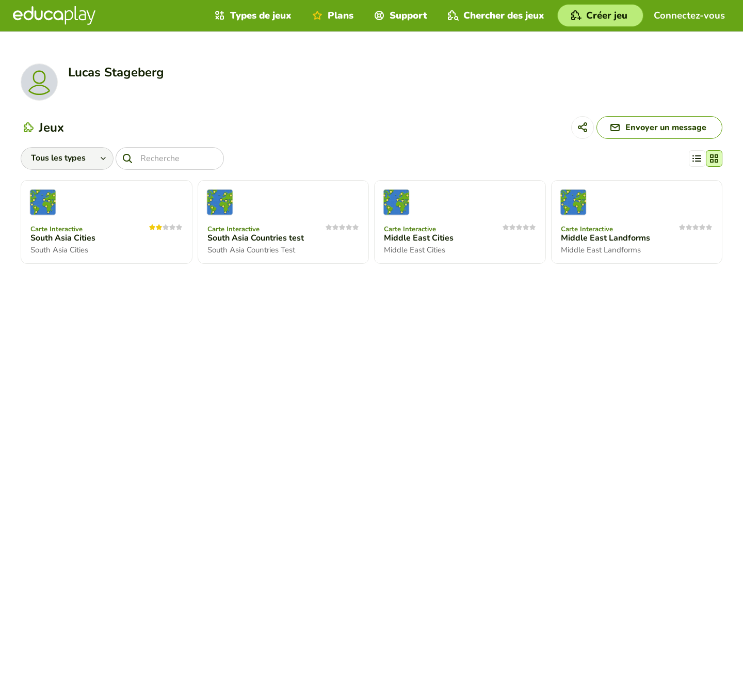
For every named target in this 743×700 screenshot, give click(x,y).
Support (399, 15)
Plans (332, 15)
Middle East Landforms (605, 238)
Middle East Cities (419, 238)
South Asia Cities (63, 238)
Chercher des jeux (495, 15)
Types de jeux (252, 15)
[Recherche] (170, 158)
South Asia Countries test (256, 238)
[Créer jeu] (600, 15)
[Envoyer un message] (659, 128)
